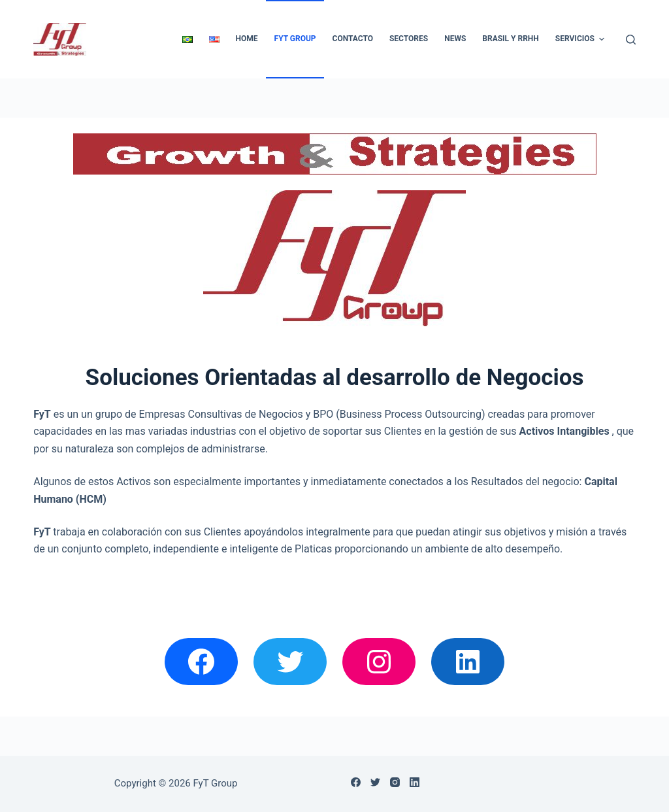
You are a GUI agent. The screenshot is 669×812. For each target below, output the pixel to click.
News (455, 39)
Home (247, 39)
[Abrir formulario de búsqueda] (631, 40)
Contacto (353, 39)
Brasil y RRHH (511, 39)
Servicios (581, 39)
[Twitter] (375, 782)
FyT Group (295, 39)
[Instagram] (395, 782)
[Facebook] (356, 782)
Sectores (409, 39)
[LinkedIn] (415, 782)
